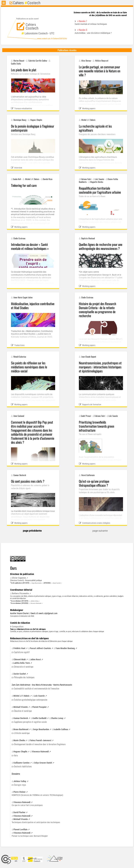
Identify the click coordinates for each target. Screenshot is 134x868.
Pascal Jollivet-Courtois (40, 648)
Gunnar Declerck (21, 718)
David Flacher (19, 812)
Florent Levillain (20, 829)
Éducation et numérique (23, 711)
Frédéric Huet (19, 648)
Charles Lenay (57, 718)
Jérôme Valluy (34, 601)
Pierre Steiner (19, 792)
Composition (18, 627)
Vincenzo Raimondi (36, 603)
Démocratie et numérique (24, 667)
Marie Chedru (19, 740)
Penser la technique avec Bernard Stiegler (30, 836)
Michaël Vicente (21, 707)
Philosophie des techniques (24, 677)
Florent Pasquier (39, 707)
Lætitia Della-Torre (22, 663)
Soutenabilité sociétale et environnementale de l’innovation (37, 688)
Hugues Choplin (20, 752)
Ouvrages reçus (20, 785)
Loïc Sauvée (39, 696)
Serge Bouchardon (37, 583)
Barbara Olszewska (20, 593)
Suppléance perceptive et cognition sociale (30, 722)
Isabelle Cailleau (61, 729)
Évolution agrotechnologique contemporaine (31, 700)
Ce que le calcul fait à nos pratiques (27, 805)
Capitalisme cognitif (22, 652)
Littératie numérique (22, 733)
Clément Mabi (20, 659)
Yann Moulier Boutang (65, 648)
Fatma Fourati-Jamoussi (40, 740)
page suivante (100, 531)
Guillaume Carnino (21, 763)
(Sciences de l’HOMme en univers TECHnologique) (37, 795)
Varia (16, 755)
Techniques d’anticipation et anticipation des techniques (36, 822)
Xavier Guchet (57, 583)
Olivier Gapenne (19, 578)
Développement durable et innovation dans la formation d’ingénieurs (40, 744)
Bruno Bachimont (21, 729)
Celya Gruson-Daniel (43, 763)
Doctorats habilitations (23, 766)
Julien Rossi (36, 659)
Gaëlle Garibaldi (39, 718)
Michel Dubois (21, 696)
